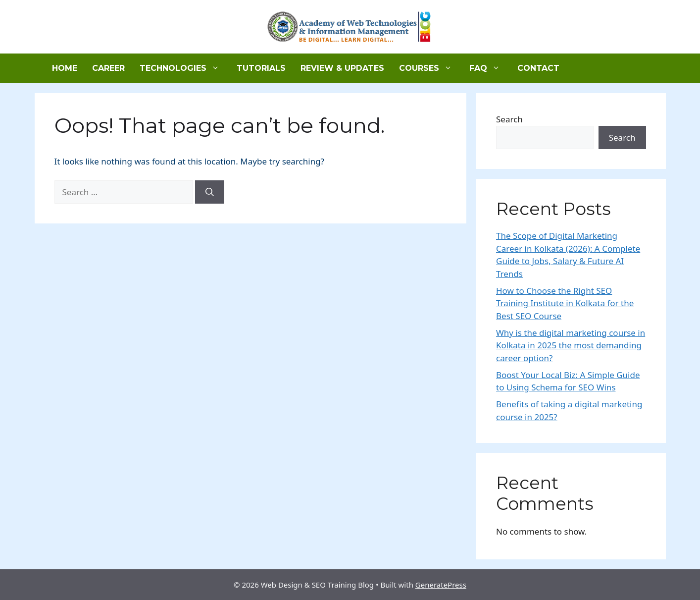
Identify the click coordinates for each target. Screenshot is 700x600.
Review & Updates (342, 68)
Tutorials (261, 68)
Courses (430, 68)
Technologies (184, 68)
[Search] (210, 192)
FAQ (490, 68)
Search (509, 119)
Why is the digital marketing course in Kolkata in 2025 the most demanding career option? (571, 345)
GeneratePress (441, 585)
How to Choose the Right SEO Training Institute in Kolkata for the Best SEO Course (565, 303)
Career (108, 68)
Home (65, 68)
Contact (538, 68)
